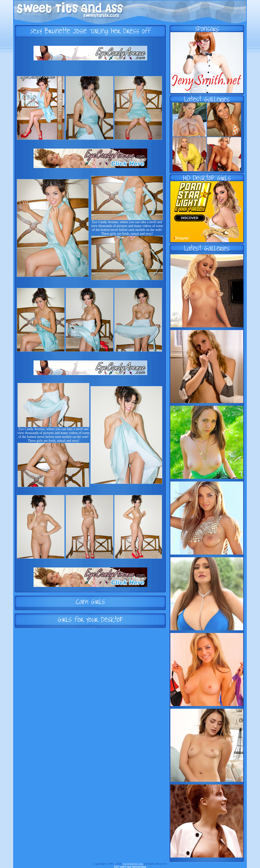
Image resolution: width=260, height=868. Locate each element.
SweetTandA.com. (133, 864)
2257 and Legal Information (130, 867)
